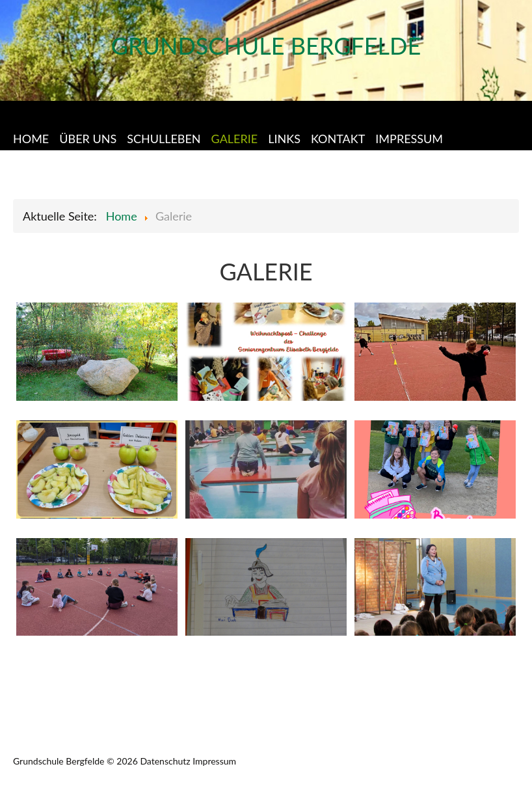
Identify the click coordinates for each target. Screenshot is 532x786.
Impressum (214, 761)
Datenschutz (165, 761)
